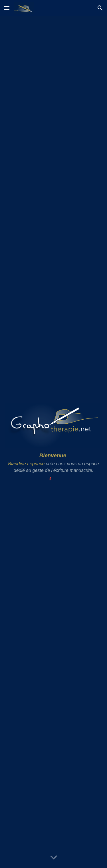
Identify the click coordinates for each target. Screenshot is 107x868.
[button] (7, 8)
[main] (53, 463)
